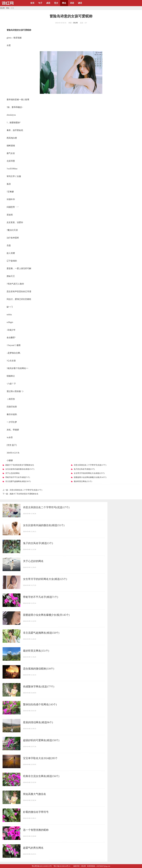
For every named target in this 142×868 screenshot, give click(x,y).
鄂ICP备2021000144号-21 (62, 866)
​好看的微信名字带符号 (36, 812)
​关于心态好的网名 (33, 561)
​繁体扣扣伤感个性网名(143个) (40, 704)
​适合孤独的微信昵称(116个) (39, 669)
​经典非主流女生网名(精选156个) (41, 776)
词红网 (2, 8)
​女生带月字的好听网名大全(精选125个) (45, 579)
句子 (40, 3)
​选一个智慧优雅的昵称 (36, 830)
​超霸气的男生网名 (33, 848)
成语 (48, 3)
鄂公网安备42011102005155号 (42, 866)
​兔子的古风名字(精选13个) (38, 543)
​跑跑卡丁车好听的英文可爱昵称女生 (24, 494)
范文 (56, 3)
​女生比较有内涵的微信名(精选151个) (44, 525)
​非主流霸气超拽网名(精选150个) (41, 633)
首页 (32, 3)
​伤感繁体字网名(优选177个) (39, 687)
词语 (72, 3)
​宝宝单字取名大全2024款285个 (40, 758)
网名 (64, 3)
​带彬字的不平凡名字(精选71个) (40, 597)
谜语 (80, 3)
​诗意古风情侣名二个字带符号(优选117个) (26, 490)
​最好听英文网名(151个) (36, 651)
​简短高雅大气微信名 (35, 794)
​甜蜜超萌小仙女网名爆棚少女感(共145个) (46, 615)
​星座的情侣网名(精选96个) (38, 722)
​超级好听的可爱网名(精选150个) (41, 740)
